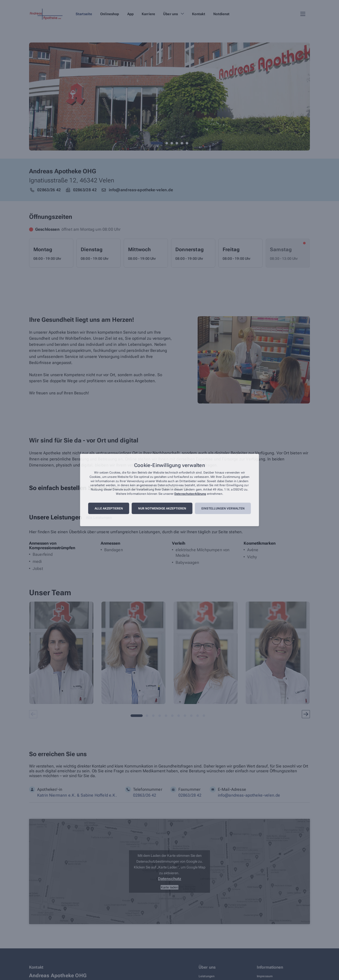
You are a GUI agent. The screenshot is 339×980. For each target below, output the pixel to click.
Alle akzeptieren (109, 508)
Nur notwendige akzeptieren (162, 508)
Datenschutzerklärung (190, 494)
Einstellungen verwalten (223, 508)
